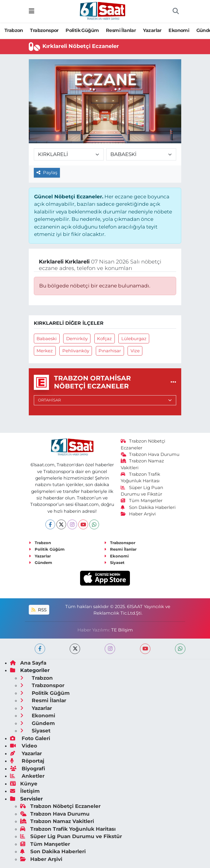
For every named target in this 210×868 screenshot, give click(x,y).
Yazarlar (152, 30)
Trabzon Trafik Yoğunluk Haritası (68, 829)
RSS (39, 610)
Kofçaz (104, 339)
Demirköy (77, 339)
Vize (135, 351)
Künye (24, 784)
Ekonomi (179, 30)
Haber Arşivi (138, 514)
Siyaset (114, 562)
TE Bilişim (122, 630)
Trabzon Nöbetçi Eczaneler (60, 806)
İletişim (25, 791)
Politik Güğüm (82, 30)
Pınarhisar (110, 351)
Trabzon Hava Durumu (150, 454)
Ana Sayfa (28, 663)
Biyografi (28, 769)
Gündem (40, 562)
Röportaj (27, 761)
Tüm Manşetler (142, 501)
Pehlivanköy (76, 351)
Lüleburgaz (134, 339)
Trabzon (14, 30)
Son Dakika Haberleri (148, 507)
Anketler (27, 776)
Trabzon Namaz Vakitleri (57, 821)
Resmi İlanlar (121, 30)
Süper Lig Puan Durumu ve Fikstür (71, 836)
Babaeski (47, 339)
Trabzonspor (44, 30)
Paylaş (47, 173)
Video (24, 746)
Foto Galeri (30, 738)
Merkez (45, 351)
